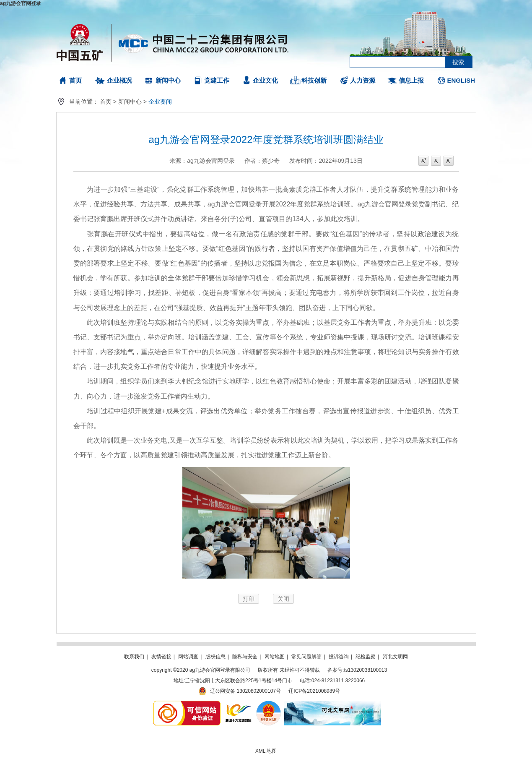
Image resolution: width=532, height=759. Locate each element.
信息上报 (411, 80)
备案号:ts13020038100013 (357, 670)
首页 (75, 80)
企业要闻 (160, 102)
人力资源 (363, 80)
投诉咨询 (339, 657)
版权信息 (215, 657)
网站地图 (275, 657)
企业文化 (265, 80)
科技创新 (314, 80)
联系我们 (134, 657)
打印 (249, 599)
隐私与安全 (245, 657)
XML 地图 (266, 751)
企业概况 (119, 80)
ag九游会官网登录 (21, 3)
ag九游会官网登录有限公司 (173, 42)
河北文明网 (395, 657)
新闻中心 (168, 80)
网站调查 (188, 657)
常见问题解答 (306, 657)
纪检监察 (366, 657)
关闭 (283, 599)
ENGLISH (461, 80)
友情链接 (161, 657)
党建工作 (217, 80)
